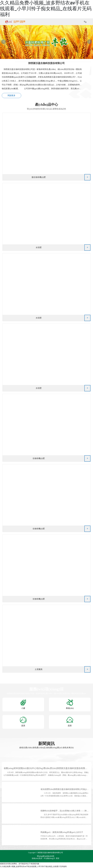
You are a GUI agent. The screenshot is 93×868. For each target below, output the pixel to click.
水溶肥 (39, 247)
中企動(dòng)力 (49, 858)
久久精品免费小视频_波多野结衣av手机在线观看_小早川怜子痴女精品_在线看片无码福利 (46, 9)
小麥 (23, 708)
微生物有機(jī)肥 (39, 177)
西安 (58, 858)
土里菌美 (39, 669)
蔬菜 (23, 726)
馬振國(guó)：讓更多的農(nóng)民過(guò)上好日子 (62, 832)
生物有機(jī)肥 (39, 458)
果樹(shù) (70, 708)
